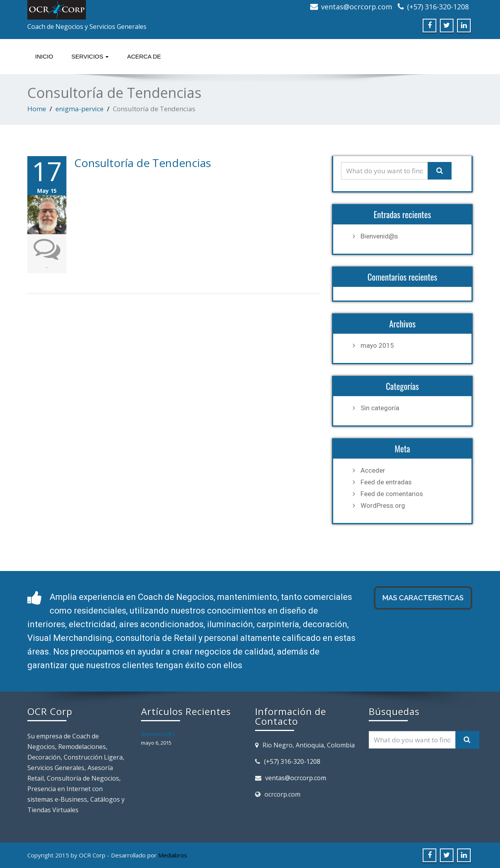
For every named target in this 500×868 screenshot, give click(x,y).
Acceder (373, 470)
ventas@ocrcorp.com (357, 7)
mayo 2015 (377, 345)
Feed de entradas (386, 482)
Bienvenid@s (379, 236)
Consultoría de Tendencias (143, 163)
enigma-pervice (79, 109)
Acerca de (144, 56)
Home (37, 109)
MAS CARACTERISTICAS (423, 598)
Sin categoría (380, 408)
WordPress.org (383, 505)
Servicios (90, 56)
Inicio (44, 56)
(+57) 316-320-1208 (438, 7)
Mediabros (173, 855)
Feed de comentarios (392, 494)
